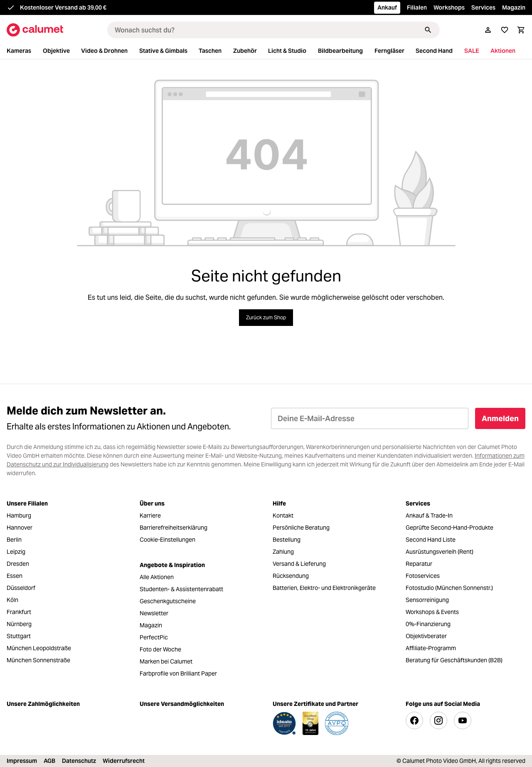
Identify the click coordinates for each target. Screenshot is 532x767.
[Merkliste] (505, 30)
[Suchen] (428, 30)
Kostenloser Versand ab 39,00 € (63, 7)
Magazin (514, 7)
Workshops (449, 7)
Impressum (22, 761)
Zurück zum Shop (266, 317)
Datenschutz (79, 761)
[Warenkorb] (521, 30)
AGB (49, 761)
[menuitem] (24, 51)
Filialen (417, 7)
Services (483, 7)
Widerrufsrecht (124, 761)
